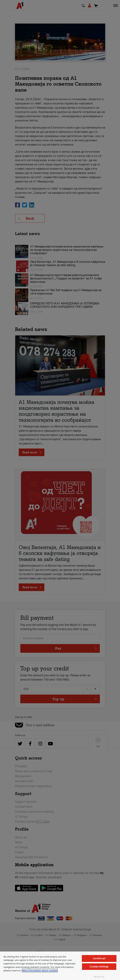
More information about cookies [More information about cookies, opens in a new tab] (40, 971)
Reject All (99, 977)
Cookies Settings (99, 967)
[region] (60, 966)
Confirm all (99, 958)
